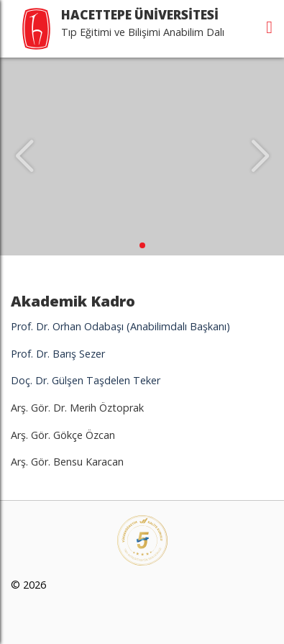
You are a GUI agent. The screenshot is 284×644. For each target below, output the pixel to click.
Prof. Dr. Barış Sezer (58, 354)
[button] (142, 245)
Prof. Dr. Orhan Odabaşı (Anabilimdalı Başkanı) (120, 326)
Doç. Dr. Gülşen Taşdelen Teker (86, 380)
